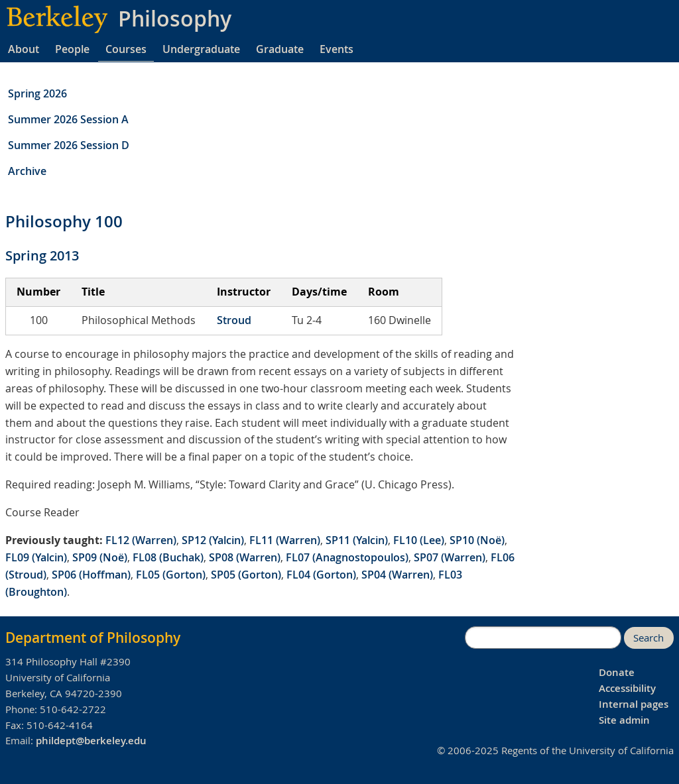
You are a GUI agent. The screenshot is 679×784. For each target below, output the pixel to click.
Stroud (234, 320)
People (72, 49)
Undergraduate (201, 49)
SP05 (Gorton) (246, 575)
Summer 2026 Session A (68, 119)
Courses (126, 49)
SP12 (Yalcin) (213, 540)
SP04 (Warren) (397, 575)
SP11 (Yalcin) (357, 540)
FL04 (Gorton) (321, 575)
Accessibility (627, 688)
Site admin (624, 720)
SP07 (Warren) (450, 557)
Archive (27, 171)
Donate (617, 672)
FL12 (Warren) (141, 540)
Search (648, 638)
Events (337, 49)
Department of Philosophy (93, 638)
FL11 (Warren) (285, 540)
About (24, 49)
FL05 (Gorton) (171, 575)
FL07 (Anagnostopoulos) (347, 557)
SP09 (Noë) (100, 557)
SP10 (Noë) (477, 540)
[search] (543, 638)
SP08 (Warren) (245, 557)
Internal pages (634, 704)
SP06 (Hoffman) (91, 575)
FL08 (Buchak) (168, 557)
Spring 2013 (42, 255)
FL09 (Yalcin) (36, 557)
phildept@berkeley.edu (91, 741)
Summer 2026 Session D (69, 145)
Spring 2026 (37, 93)
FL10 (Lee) (419, 540)
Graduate (280, 49)
